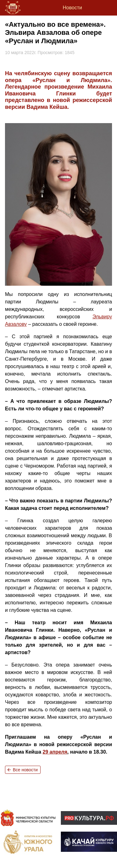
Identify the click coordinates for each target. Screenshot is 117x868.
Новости (72, 8)
